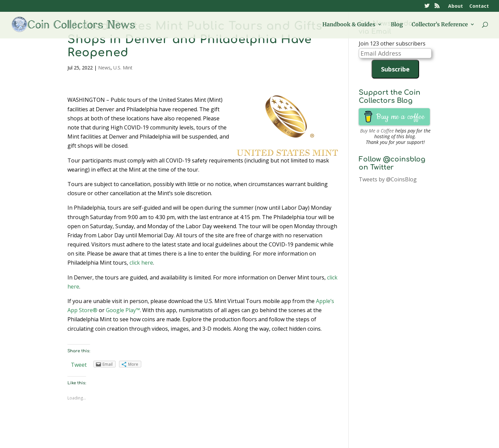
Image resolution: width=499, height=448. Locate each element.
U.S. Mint (123, 68)
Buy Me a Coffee (377, 131)
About (456, 6)
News (104, 68)
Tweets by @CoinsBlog (388, 179)
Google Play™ (123, 310)
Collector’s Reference (440, 25)
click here (141, 263)
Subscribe (395, 69)
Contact (479, 6)
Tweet (79, 365)
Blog (397, 25)
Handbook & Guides (349, 25)
